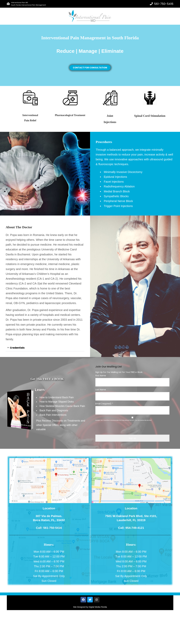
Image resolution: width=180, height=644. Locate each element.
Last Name (101, 390)
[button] (45, 348)
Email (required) (104, 404)
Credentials (17, 348)
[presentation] (132, 429)
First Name (101, 376)
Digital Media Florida (98, 607)
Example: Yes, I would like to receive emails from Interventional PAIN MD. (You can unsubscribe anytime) (124, 420)
